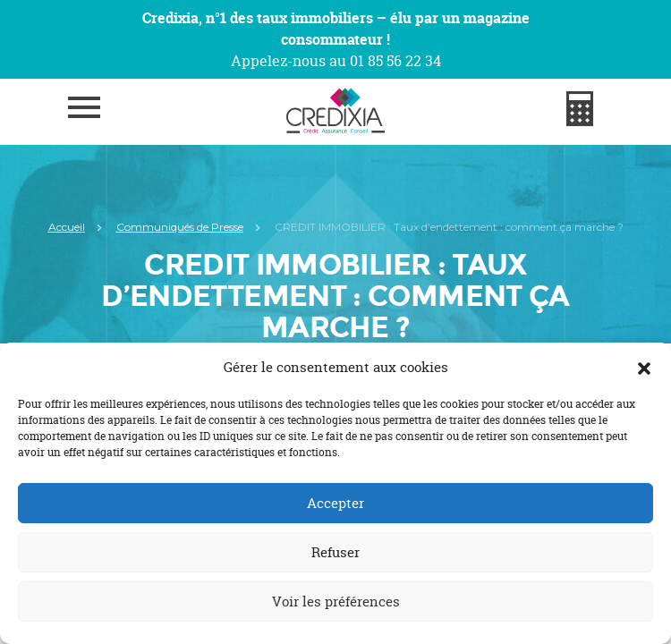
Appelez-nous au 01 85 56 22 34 (336, 61)
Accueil (67, 227)
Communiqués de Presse (180, 227)
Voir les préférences (336, 602)
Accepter (335, 503)
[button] (644, 368)
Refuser (335, 552)
